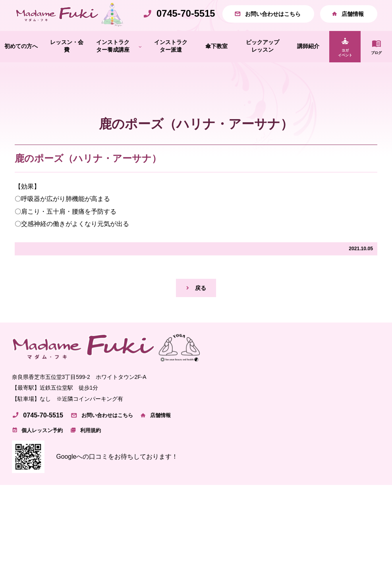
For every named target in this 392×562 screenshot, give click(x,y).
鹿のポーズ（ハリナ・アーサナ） (88, 176)
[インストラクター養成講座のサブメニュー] (140, 64)
